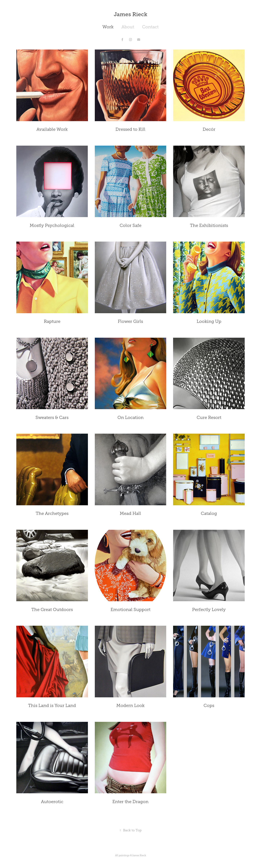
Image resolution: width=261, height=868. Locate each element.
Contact (150, 27)
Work (108, 27)
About (128, 27)
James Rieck (131, 14)
